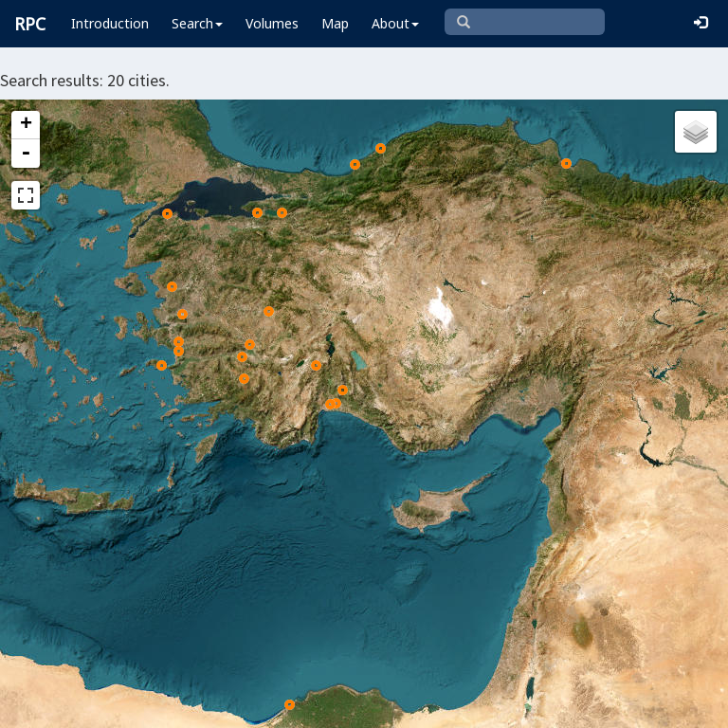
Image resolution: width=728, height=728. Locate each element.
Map (335, 23)
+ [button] (26, 125)
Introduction (110, 23)
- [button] (26, 154)
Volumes (272, 23)
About (395, 23)
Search (197, 23)
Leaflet (46, 705)
